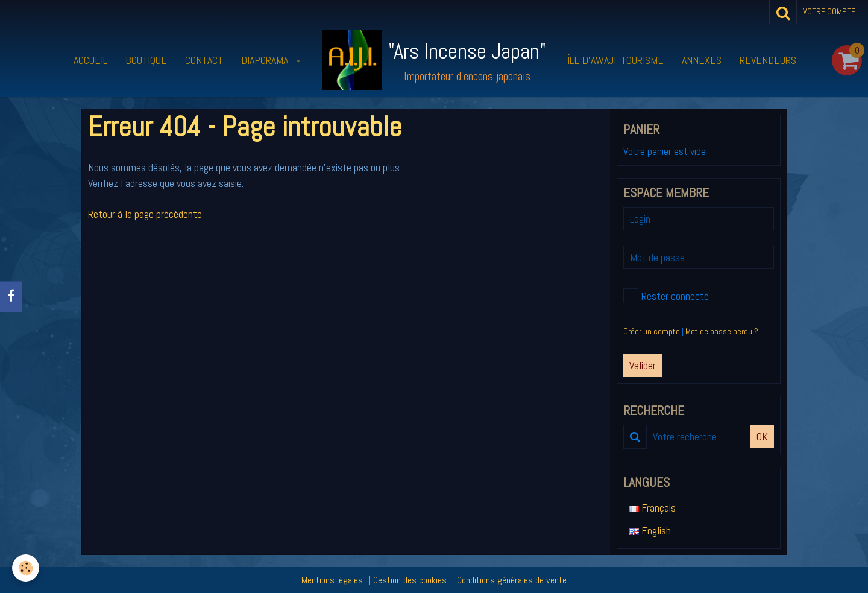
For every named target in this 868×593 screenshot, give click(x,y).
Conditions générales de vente (512, 580)
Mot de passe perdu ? (722, 331)
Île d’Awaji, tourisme (615, 60)
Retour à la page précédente (145, 214)
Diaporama (266, 60)
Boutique (146, 60)
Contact (204, 60)
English (650, 531)
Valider (643, 365)
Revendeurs (768, 60)
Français (653, 508)
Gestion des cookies (410, 580)
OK (762, 436)
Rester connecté (666, 296)
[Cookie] (26, 568)
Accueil (90, 60)
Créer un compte (652, 331)
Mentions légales (332, 580)
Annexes (702, 60)
